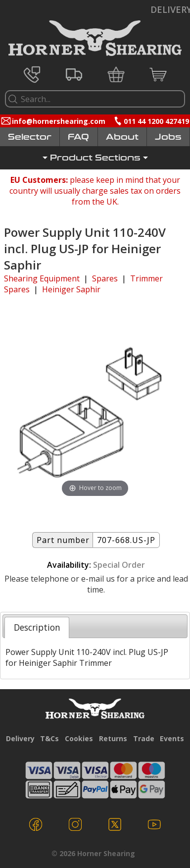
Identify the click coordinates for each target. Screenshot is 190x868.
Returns (113, 738)
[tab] (37, 627)
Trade (144, 738)
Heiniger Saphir (71, 289)
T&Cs (49, 738)
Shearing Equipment (42, 278)
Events (172, 738)
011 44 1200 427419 (156, 121)
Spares (105, 278)
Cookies (79, 738)
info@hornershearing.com (59, 121)
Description (37, 627)
